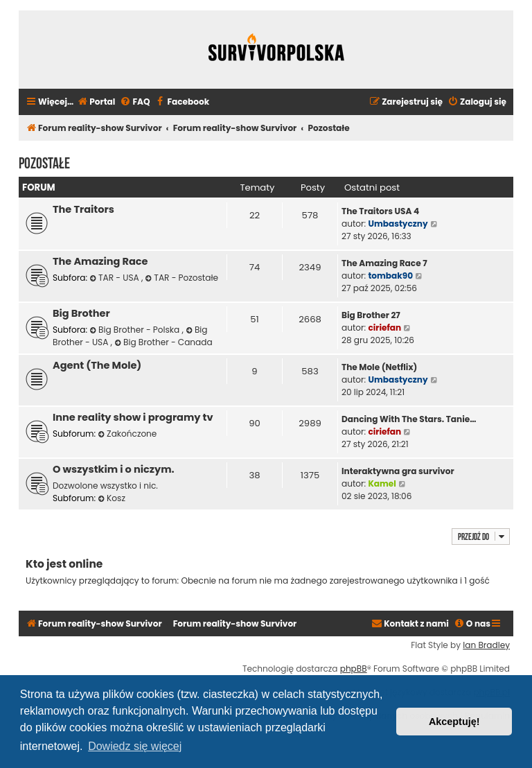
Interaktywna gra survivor (398, 471)
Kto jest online (64, 564)
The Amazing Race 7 (384, 263)
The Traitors (83, 209)
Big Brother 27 (371, 315)
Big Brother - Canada (163, 342)
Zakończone (127, 434)
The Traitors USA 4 (380, 211)
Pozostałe (44, 162)
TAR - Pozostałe (182, 278)
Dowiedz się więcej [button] (135, 746)
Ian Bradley (486, 645)
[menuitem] (96, 102)
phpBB (354, 669)
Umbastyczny (398, 224)
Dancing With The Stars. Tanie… (409, 419)
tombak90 (390, 276)
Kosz (112, 498)
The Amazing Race (100, 261)
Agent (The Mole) (97, 365)
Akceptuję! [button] (454, 722)
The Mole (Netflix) (379, 367)
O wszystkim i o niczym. (114, 469)
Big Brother (81, 313)
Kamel (382, 483)
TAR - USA (115, 278)
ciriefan (384, 328)
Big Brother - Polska (135, 330)
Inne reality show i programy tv (133, 417)
